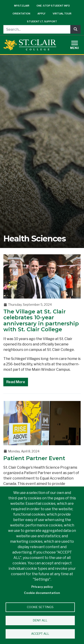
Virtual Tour (62, 14)
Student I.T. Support (42, 21)
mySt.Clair (22, 6)
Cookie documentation (42, 593)
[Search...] (37, 29)
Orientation (21, 14)
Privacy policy (42, 587)
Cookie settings (40, 607)
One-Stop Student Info (53, 6)
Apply (41, 14)
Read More (16, 382)
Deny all (40, 620)
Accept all (40, 634)
